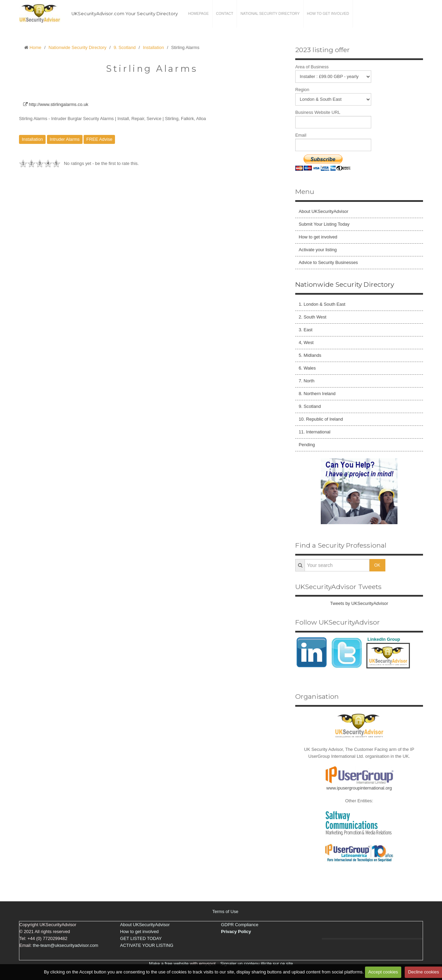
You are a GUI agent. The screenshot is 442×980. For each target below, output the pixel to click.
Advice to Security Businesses (328, 262)
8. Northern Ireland (317, 394)
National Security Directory (270, 14)
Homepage (199, 14)
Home (36, 47)
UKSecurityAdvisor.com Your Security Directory (125, 14)
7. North (307, 381)
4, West (306, 342)
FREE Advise (99, 139)
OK (377, 565)
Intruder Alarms (65, 139)
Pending (307, 445)
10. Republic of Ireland (321, 419)
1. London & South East (322, 304)
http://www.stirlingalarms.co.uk (56, 104)
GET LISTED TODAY (141, 938)
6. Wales (307, 368)
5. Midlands (310, 355)
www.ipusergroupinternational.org (359, 788)
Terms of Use (225, 912)
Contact (225, 14)
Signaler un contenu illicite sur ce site (257, 964)
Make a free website (169, 964)
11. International (315, 432)
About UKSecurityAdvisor (324, 211)
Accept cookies (383, 972)
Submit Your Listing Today (324, 224)
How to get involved (328, 14)
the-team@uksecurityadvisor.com (65, 945)
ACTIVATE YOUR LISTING (147, 945)
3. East (306, 330)
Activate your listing (318, 250)
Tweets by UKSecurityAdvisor (359, 603)
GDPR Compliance (240, 925)
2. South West (313, 317)
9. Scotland (125, 47)
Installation (153, 47)
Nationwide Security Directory (77, 47)
